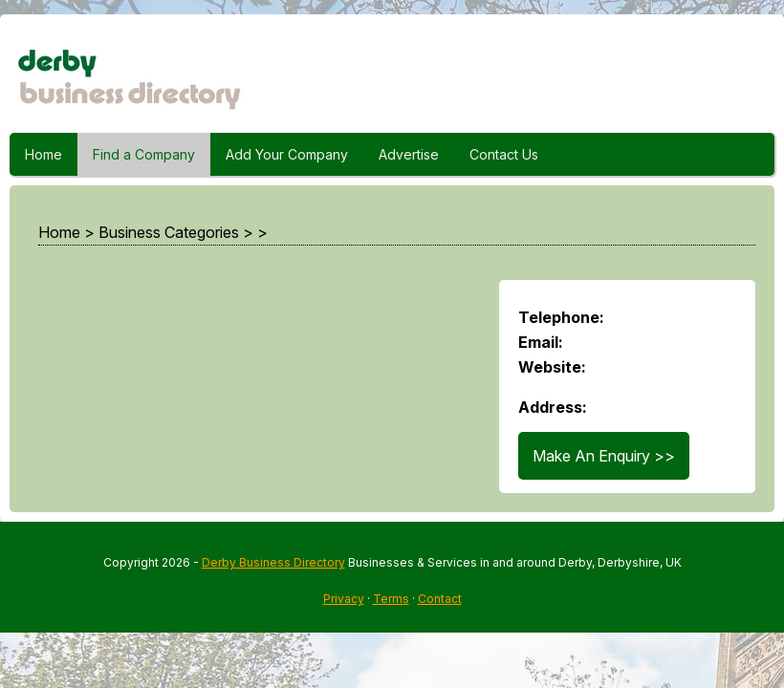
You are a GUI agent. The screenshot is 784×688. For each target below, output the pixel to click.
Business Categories (169, 232)
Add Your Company (287, 154)
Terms (391, 599)
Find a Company (144, 154)
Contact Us (504, 154)
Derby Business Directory (273, 562)
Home (44, 154)
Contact (440, 599)
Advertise (409, 154)
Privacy (344, 599)
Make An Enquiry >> (604, 456)
